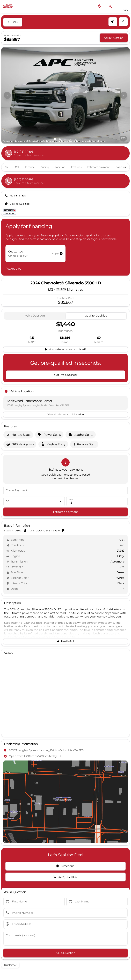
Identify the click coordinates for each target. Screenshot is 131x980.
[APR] (97, 501)
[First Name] (34, 902)
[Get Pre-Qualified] (17, 204)
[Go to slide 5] (75, 139)
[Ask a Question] (114, 38)
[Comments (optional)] (65, 938)
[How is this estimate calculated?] (65, 349)
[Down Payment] (65, 490)
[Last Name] (97, 902)
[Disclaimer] (10, 965)
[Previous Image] (7, 95)
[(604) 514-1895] (16, 196)
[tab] (35, 316)
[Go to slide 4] (70, 139)
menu (126, 10)
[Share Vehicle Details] (123, 22)
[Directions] (65, 866)
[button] (99, 6)
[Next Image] (124, 95)
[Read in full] (65, 641)
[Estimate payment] (65, 512)
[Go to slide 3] (65, 139)
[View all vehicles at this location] (65, 414)
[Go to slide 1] (55, 139)
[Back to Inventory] (13, 22)
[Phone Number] (65, 913)
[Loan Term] (34, 501)
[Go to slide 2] (60, 139)
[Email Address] (65, 924)
